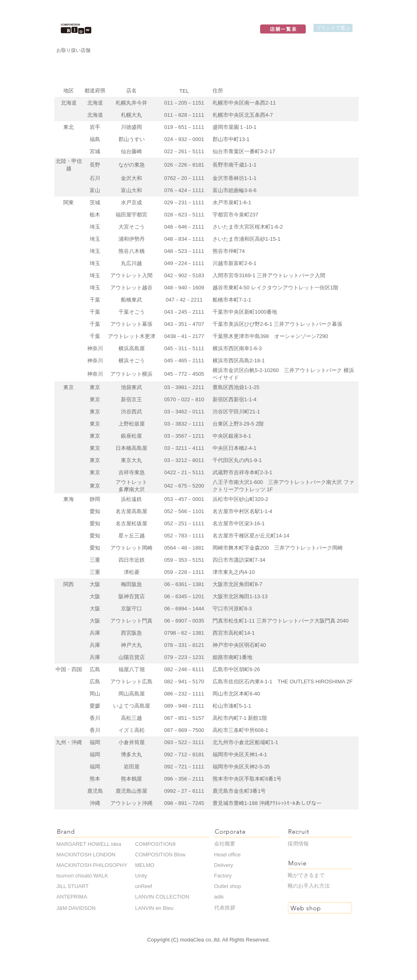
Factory (223, 876)
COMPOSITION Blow (160, 855)
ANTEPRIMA (72, 897)
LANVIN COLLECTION (162, 897)
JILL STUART (72, 886)
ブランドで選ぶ (333, 28)
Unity (141, 876)
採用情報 (298, 844)
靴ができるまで (306, 875)
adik (219, 897)
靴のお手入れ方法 (309, 886)
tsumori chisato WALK (82, 876)
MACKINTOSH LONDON (86, 855)
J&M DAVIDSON (76, 908)
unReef (144, 886)
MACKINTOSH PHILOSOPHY (92, 865)
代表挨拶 (225, 908)
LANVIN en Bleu (154, 908)
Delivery (224, 865)
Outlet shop (228, 886)
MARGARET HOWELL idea (89, 844)
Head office (228, 855)
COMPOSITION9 (155, 844)
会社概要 (225, 844)
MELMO (145, 865)
